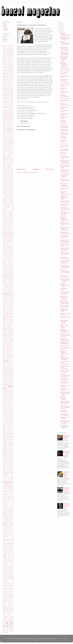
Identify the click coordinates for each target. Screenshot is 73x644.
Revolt (9, 402)
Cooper (8, 148)
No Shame (10, 362)
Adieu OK (10, 56)
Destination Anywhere (7, 167)
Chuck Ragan (11, 139)
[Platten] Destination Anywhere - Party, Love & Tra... (65, 262)
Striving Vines (5, 457)
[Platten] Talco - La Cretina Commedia (65, 233)
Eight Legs (5, 194)
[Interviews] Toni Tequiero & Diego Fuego (65, 157)
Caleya (10, 126)
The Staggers (11, 550)
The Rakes (7, 541)
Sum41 (10, 462)
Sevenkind (6, 419)
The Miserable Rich (6, 535)
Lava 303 (9, 300)
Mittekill (12, 339)
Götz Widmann (6, 239)
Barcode (10, 82)
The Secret (11, 547)
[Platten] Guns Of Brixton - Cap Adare (64, 310)
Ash (11, 75)
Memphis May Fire (7, 328)
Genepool (10, 228)
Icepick (10, 257)
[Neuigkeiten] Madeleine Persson (65, 34)
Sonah (6, 444)
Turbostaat (11, 585)
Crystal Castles (8, 151)
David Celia (5, 161)
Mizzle (6, 340)
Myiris (4, 352)
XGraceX (10, 618)
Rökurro (10, 410)
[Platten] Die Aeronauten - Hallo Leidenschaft (65, 375)
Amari (5, 63)
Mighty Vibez (11, 331)
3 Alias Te (10, 50)
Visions (10, 600)
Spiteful (5, 450)
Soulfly (10, 444)
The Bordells (11, 490)
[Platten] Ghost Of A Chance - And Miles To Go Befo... (65, 241)
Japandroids (11, 270)
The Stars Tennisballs (9, 551)
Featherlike (5, 209)
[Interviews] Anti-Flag (65, 71)
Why (8, 609)
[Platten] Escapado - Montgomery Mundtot (65, 176)
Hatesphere (10, 240)
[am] (11, 620)
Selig (4, 417)
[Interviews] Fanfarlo (65, 69)
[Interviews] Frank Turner (64, 118)
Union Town (5, 591)
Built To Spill (9, 120)
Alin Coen (11, 62)
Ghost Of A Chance (6, 230)
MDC (4, 313)
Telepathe (11, 471)
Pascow (24, 123)
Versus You (9, 599)
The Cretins (7, 496)
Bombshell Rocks (6, 108)
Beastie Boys (5, 87)
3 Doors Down (6, 51)
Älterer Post (50, 169)
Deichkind (10, 164)
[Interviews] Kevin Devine (64, 108)
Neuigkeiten (6, 30)
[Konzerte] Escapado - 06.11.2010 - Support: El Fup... (65, 162)
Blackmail (7, 97)
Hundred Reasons (6, 254)
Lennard (4, 301)
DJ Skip (10, 154)
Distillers (12, 179)
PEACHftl (5, 374)
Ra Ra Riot (11, 398)
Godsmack (10, 231)
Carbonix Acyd (7, 129)
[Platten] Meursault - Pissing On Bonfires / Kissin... (65, 229)
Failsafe (8, 204)
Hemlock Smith (6, 245)
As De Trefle (5, 75)
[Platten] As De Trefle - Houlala (65, 386)
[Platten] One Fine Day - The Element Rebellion (65, 209)
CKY (6, 124)
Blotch (6, 103)
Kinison (4, 292)
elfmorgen (11, 628)
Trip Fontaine (11, 578)
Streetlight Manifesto (7, 456)
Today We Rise (6, 569)
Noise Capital (6, 365)
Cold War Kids (8, 145)
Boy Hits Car (9, 112)
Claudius (6, 140)
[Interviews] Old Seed (65, 98)
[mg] (8, 625)
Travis (5, 578)
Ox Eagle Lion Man (8, 373)
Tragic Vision (7, 575)
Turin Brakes (8, 587)
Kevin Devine (7, 289)
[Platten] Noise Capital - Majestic (65, 339)
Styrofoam (11, 457)
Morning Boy (9, 345)
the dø (11, 631)
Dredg (4, 185)
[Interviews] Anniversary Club (65, 96)
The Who (4, 560)
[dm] (4, 621)
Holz (11, 249)
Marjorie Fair (9, 322)
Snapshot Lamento (10, 436)
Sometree (11, 442)
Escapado (5, 200)
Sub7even (6, 459)
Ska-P (4, 428)
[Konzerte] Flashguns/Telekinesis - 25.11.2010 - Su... (65, 44)
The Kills (12, 526)
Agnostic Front (6, 57)
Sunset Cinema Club (7, 463)
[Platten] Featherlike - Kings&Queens (65, 343)
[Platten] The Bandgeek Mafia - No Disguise (65, 358)
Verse (4, 599)
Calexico (4, 126)
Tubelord (4, 584)
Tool (4, 573)
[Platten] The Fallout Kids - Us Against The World (65, 403)
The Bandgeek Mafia (7, 483)
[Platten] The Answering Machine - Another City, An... (65, 353)
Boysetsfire (5, 114)
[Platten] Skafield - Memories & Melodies (64, 322)
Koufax (6, 295)
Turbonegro (5, 585)
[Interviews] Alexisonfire (63, 121)
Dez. (61, 32)
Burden (4, 121)
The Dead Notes (6, 500)
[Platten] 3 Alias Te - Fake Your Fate (65, 277)
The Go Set (11, 517)
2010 (60, 30)
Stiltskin (4, 454)
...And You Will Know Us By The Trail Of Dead (8, 47)
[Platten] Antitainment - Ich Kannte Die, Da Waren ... (65, 281)
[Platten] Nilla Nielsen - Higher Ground (65, 202)
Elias (9, 196)
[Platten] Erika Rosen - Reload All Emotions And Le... (65, 171)
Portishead (5, 390)
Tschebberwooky (6, 582)
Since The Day (8, 425)
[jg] (3, 625)
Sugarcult (5, 462)
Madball (10, 316)
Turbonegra (10, 584)
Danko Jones (5, 158)
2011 (60, 28)
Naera (4, 356)
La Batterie (11, 297)
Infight (4, 263)
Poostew (10, 389)
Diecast (8, 175)
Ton (5, 572)
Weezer (10, 606)
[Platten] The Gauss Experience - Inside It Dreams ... (65, 336)
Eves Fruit (10, 203)
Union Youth (11, 591)
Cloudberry (11, 142)
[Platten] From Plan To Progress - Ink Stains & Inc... (65, 249)
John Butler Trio (6, 279)
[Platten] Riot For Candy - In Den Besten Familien (64, 302)
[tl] (21, 123)
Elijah (12, 196)
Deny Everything (7, 166)
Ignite (9, 260)
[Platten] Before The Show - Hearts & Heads (65, 167)
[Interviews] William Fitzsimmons (65, 150)
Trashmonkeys (11, 576)
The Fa (9, 506)
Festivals (4, 213)
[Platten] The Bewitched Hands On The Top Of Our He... (65, 272)
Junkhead (6, 286)
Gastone (4, 228)
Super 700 (5, 465)
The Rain (12, 539)
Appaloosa (5, 70)
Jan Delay (5, 270)
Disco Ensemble (10, 178)
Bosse (4, 112)
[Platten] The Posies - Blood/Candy (65, 205)
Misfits (4, 337)
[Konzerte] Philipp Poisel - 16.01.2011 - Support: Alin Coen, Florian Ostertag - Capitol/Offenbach (64, 456)
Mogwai (10, 342)
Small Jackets (11, 433)
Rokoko (10, 407)
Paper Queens (11, 374)
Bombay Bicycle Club (8, 106)
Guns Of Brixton (9, 237)
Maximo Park (9, 325)
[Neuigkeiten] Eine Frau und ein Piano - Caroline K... (65, 38)
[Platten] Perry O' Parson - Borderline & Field (65, 193)
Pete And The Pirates (8, 380)
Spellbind (4, 448)
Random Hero (8, 399)
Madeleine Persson (7, 318)
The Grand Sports (6, 520)
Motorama (5, 349)
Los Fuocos (6, 310)
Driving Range (9, 185)
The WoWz (10, 560)
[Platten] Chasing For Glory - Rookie (65, 306)
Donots (12, 182)
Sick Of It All (11, 423)
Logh (4, 306)
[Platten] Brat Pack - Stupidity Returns (67, 474)
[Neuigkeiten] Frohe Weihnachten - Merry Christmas (65, 54)
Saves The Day (10, 411)
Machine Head (9, 313)
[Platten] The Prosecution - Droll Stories (65, 285)
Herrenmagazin (6, 249)
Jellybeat (10, 273)
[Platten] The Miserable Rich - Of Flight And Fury (65, 331)
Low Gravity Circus (8, 312)
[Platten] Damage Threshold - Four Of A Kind (64, 427)
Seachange (9, 416)
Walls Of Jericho (7, 603)
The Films (11, 508)
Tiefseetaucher (6, 566)
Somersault (5, 442)
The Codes (11, 495)
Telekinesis (5, 471)
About (4, 37)
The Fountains (7, 509)
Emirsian (7, 197)
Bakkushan (5, 82)
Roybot (4, 408)
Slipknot (4, 433)
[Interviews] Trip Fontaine (64, 141)
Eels (11, 193)
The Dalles (10, 499)
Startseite (36, 169)
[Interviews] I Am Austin (64, 89)
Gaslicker (10, 227)
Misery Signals (9, 336)
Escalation (10, 198)
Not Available (11, 367)
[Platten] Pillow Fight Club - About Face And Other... (65, 422)
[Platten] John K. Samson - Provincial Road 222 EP (64, 219)
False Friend (11, 206)
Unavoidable (5, 588)
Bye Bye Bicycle (10, 123)
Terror (8, 474)
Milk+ (6, 333)
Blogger (36, 640)
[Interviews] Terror (64, 124)
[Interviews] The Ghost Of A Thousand (64, 137)
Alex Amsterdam (8, 59)
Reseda (4, 402)
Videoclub (5, 600)
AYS (5, 56)
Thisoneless (5, 565)
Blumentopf (11, 105)
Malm (8, 321)
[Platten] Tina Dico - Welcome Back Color (65, 237)
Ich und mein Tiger (7, 258)
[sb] (7, 626)
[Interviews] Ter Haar (65, 83)
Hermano (10, 248)
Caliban (4, 127)
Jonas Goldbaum (6, 285)
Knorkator (10, 292)
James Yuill (9, 268)
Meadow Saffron (7, 327)
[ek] (12, 621)
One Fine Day (7, 370)
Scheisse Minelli (8, 413)
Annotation (8, 67)
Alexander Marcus (7, 60)
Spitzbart (10, 450)
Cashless (10, 131)
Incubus (10, 261)
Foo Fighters (9, 221)
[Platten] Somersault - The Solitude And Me (65, 254)
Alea (12, 57)
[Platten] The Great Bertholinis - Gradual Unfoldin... (65, 185)
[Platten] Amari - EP (65, 346)
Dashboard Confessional (7, 160)
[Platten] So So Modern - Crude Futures (64, 326)
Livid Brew (10, 304)
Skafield (10, 428)
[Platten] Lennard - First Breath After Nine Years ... (65, 293)
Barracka (4, 84)
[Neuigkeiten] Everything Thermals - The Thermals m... (64, 65)
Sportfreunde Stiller (7, 451)
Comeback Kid (6, 146)
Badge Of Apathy (7, 81)
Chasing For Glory (7, 134)
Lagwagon (6, 298)
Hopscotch (5, 251)
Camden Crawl (10, 127)
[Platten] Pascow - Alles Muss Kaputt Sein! (65, 181)
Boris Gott (10, 111)
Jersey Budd (5, 274)
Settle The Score (10, 417)
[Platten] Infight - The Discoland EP (65, 371)
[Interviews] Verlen (64, 144)
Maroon (4, 324)
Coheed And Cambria (9, 143)
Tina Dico (6, 568)
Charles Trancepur (7, 133)
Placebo (4, 387)
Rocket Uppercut (6, 405)
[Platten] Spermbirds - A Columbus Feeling (65, 214)
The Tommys (9, 559)
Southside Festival (7, 445)
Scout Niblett (5, 414)
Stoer (10, 454)
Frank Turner (5, 222)
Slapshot (4, 432)
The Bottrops (7, 492)
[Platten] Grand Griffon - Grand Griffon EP (64, 298)
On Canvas (11, 368)
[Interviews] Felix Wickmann (64, 80)
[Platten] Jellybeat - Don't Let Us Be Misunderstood (64, 49)
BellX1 (8, 90)
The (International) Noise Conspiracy (8, 475)
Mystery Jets (9, 352)
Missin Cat (10, 337)
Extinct (4, 204)
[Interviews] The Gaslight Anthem (64, 130)
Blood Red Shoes (10, 102)
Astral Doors (5, 76)
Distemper (6, 179)
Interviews (5, 28)
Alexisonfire (5, 62)
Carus (5, 131)
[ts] (6, 628)
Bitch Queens (11, 96)
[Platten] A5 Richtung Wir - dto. (65, 314)
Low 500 (12, 310)
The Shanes (7, 548)
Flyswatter (10, 219)
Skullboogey (10, 431)
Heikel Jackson (6, 242)
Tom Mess (11, 570)
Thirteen (10, 563)
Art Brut (10, 73)
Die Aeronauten (6, 169)
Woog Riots (6, 615)
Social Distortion (10, 439)
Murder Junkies (9, 350)
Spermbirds (11, 448)
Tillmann (12, 566)
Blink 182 (7, 100)
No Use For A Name (7, 364)
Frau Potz (11, 222)
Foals (4, 221)
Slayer (10, 432)
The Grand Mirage (8, 518)
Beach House (11, 84)
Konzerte (5, 26)
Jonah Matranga (8, 283)
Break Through (8, 115)
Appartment (11, 70)
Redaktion (5, 39)
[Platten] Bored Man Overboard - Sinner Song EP (65, 393)
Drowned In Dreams (7, 187)
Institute (10, 263)
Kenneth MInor (10, 288)
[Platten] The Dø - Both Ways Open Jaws (67, 506)
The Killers (6, 526)
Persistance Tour (10, 379)
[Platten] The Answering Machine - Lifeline (67, 437)
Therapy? (5, 562)
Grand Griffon (10, 234)
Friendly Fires (7, 224)
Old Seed (6, 368)
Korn (12, 294)
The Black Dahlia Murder (8, 487)
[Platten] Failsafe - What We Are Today (64, 198)
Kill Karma (10, 291)
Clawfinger (11, 140)
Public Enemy (7, 395)
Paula (11, 376)
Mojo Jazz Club (6, 343)
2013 (60, 24)
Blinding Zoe (11, 99)
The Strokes (7, 553)
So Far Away (7, 438)
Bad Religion (10, 79)
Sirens (10, 426)
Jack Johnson (9, 267)
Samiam (4, 411)
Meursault (5, 330)
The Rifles (10, 544)
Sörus (10, 466)
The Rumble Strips (6, 545)
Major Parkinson (6, 319)
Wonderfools (10, 614)
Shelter (8, 420)
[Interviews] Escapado (63, 153)
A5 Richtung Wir (10, 54)
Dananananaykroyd (6, 157)
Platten (28, 123)
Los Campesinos (10, 309)
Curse (4, 152)
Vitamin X (5, 602)
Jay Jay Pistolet (7, 271)
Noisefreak (5, 367)
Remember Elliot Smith (7, 401)
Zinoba (7, 620)
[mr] (12, 625)
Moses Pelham (6, 346)
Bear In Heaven (8, 85)
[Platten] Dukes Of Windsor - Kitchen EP (65, 224)
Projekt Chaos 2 (10, 393)
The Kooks (7, 527)
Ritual (11, 404)
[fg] (7, 623)
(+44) (4, 45)
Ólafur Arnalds (5, 632)
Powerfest (9, 392)
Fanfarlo (8, 207)
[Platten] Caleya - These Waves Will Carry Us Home (65, 267)
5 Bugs (8, 53)
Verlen (11, 597)
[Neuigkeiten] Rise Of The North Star (67, 489)
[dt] (9, 621)
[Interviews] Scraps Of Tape (64, 92)
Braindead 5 (11, 114)
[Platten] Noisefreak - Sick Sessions (65, 415)
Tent (10, 472)
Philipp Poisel (5, 383)
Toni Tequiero (9, 572)
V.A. (8, 596)
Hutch (12, 254)
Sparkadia (5, 447)
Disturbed (6, 181)
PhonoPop (11, 383)
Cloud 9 (6, 142)
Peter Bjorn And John (7, 382)
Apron (6, 72)
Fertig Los (10, 212)
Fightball (10, 213)
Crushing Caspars (10, 149)
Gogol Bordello (6, 233)
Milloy (10, 333)
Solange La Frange (8, 441)
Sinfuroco (5, 426)
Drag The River (8, 184)
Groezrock (6, 236)
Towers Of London (10, 573)
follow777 (60, 639)
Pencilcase (5, 377)
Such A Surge (9, 460)
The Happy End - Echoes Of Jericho (65, 258)
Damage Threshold (7, 155)
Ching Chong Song (7, 136)
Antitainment (9, 69)
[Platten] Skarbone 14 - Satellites (65, 418)
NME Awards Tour (7, 353)
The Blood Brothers (8, 489)
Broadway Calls (6, 117)
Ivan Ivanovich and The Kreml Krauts (8, 266)
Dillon (8, 176)
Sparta (10, 447)
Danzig (11, 158)
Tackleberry (5, 468)
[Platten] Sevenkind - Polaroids (65, 389)
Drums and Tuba (6, 188)
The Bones (5, 490)
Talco (10, 469)
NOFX (4, 355)
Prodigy (4, 393)
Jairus (4, 268)
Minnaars (4, 334)
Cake (10, 124)
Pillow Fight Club (8, 385)
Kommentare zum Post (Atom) (30, 172)
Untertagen (6, 593)
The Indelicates (10, 524)
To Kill (11, 568)
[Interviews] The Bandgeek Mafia (64, 127)
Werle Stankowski (6, 608)
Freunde (5, 41)
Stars (11, 453)
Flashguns (11, 215)
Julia (12, 285)
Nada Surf (9, 355)
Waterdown (5, 605)
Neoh (10, 359)
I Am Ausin (6, 255)
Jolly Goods (11, 282)
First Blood (5, 215)
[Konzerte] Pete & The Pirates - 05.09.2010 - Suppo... (64, 59)
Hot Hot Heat (9, 252)
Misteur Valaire (6, 339)
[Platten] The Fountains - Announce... (63, 398)
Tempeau (6, 472)
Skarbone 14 (5, 429)
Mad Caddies (6, 315)
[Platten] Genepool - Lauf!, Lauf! (65, 383)
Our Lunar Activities (10, 371)
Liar (9, 303)
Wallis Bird (10, 602)
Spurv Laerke (5, 453)
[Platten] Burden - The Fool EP (64, 411)
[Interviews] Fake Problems (64, 73)
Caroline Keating (10, 130)
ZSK (4, 620)
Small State (7, 435)
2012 (60, 26)
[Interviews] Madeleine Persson (65, 104)
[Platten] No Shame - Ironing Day (65, 379)
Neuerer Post (21, 169)
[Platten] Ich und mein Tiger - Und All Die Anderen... (65, 407)
